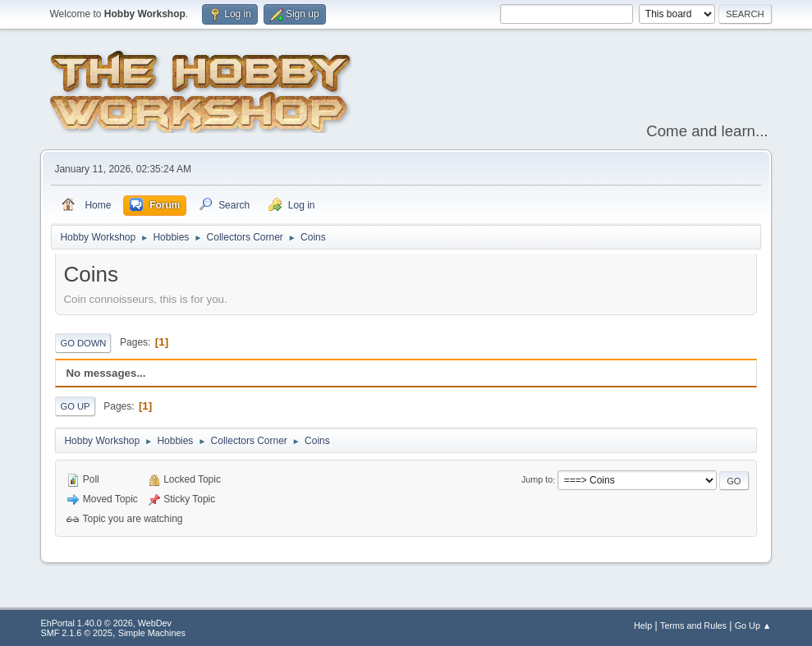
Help (643, 625)
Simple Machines (152, 633)
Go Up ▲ (753, 625)
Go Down (83, 343)
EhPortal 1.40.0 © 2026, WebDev (106, 623)
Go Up (75, 406)
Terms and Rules (693, 625)
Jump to (537, 480)
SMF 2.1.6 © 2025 (76, 633)
